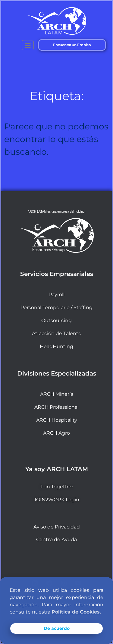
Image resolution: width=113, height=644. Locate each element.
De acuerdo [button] (57, 628)
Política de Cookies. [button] (76, 612)
